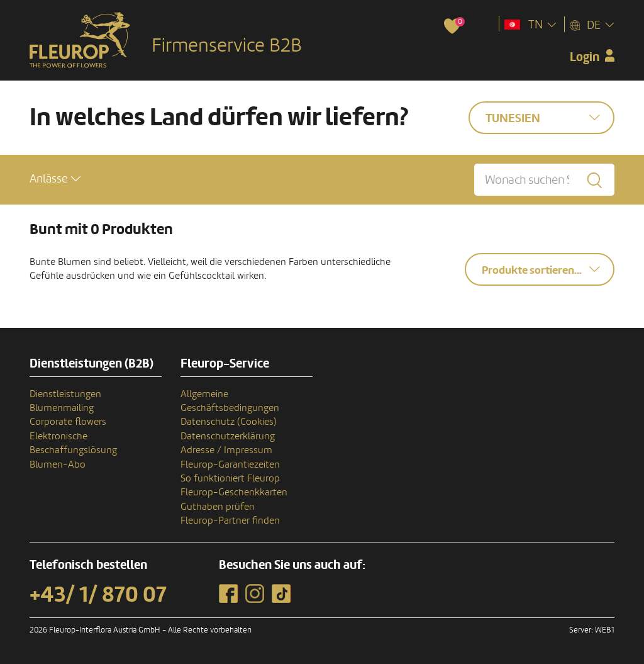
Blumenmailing (62, 408)
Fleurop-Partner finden (230, 521)
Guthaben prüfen (218, 507)
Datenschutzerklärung (228, 436)
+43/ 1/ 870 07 (98, 595)
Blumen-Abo (58, 464)
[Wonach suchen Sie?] (544, 180)
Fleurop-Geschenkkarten (234, 492)
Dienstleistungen (65, 394)
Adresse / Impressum (226, 450)
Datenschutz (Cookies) (229, 422)
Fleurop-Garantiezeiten (230, 464)
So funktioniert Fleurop (230, 478)
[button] (55, 179)
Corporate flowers (68, 422)
